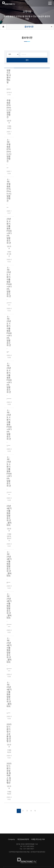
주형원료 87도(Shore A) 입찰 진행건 (9, 109)
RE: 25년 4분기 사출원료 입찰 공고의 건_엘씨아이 (9, 564)
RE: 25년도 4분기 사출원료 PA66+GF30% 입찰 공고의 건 (9, 282)
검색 (27, 60)
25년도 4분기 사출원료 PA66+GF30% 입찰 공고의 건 (9, 231)
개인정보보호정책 (23, 839)
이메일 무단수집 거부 (38, 839)
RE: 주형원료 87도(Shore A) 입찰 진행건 (9, 150)
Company (12, 839)
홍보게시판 (29, 27)
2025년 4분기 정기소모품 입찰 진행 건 (9, 733)
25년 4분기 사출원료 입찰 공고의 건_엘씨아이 (9, 516)
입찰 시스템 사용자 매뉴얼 (9, 76)
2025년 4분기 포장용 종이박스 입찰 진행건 (9, 773)
